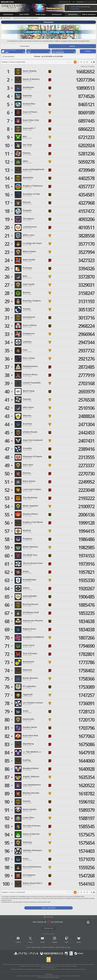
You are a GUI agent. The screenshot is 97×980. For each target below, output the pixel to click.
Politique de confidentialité (48, 947)
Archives (88, 51)
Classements (7, 18)
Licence (28, 947)
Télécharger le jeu (48, 928)
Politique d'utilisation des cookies (63, 947)
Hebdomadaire (25, 46)
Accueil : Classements (48, 908)
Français (81, 2)
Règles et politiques (36, 947)
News (31, 942)
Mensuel (72, 46)
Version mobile (50, 917)
